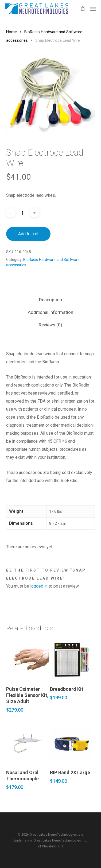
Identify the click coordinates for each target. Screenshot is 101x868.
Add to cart (28, 234)
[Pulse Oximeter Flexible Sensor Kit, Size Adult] (28, 659)
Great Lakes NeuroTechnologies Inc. (60, 840)
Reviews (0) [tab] (50, 325)
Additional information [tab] (50, 312)
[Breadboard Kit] (71, 659)
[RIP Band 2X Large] (71, 743)
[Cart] (83, 9)
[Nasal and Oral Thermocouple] (28, 743)
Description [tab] (50, 300)
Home (11, 32)
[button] (93, 9)
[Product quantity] (23, 213)
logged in (39, 586)
